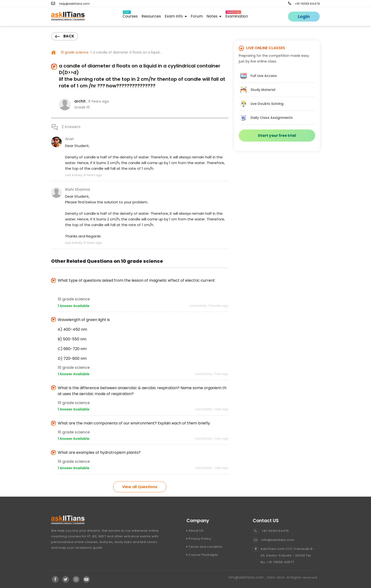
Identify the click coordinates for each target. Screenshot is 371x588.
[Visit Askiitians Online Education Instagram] (76, 579)
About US (195, 531)
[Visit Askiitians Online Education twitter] (66, 579)
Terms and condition (205, 547)
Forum (197, 16)
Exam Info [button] (176, 16)
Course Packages (202, 555)
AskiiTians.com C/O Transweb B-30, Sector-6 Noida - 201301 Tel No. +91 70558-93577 (283, 556)
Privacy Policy (199, 539)
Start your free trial (277, 136)
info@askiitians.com (274, 540)
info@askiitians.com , (247, 577)
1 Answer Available (74, 306)
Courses (130, 16)
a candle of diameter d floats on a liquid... (127, 52)
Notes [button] (214, 16)
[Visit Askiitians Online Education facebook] (55, 579)
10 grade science (74, 52)
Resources (151, 16)
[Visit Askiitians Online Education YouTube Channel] (86, 579)
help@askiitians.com (70, 4)
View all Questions (140, 487)
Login (304, 16)
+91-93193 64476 (304, 4)
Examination (237, 16)
